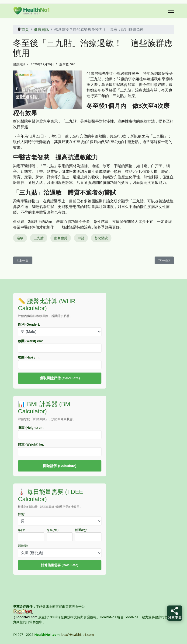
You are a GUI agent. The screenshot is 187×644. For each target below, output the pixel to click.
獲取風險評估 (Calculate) (60, 378)
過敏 (20, 238)
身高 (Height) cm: (31, 428)
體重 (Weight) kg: (31, 444)
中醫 (81, 238)
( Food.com (26, 617)
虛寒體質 (61, 238)
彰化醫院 (101, 238)
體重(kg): (81, 530)
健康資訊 (19, 64)
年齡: (21, 530)
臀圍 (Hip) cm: (29, 357)
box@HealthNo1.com (78, 635)
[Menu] (171, 11)
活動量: (23, 546)
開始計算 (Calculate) (60, 466)
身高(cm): (53, 530)
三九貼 (39, 238)
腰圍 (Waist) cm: (30, 341)
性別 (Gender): (29, 324)
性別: (21, 514)
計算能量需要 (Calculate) (60, 565)
